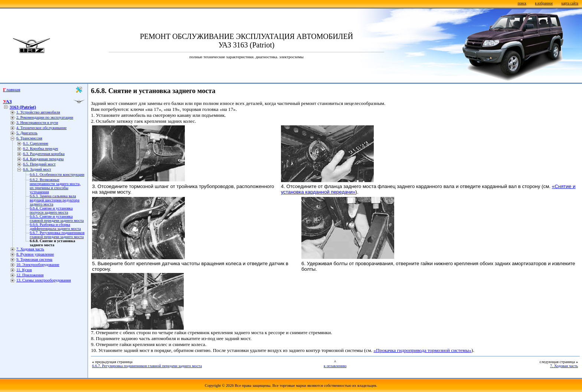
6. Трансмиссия (29, 138)
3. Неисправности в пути (37, 123)
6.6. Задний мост (37, 169)
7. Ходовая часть (30, 249)
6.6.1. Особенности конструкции (57, 174)
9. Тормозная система (34, 259)
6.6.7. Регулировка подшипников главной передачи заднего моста (57, 235)
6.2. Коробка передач (40, 149)
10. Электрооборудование (38, 265)
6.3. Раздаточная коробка (44, 154)
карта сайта (570, 3)
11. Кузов (24, 270)
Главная (12, 90)
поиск (522, 3)
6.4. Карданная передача (43, 159)
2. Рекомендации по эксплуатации (45, 117)
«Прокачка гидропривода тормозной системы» (422, 350)
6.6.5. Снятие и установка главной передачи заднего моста (57, 218)
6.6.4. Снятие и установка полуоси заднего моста (51, 210)
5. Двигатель (27, 133)
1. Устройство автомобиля (38, 112)
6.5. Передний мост (39, 164)
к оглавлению (335, 366)
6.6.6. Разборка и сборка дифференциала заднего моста (55, 227)
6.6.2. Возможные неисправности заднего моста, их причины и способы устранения (55, 186)
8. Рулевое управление (35, 254)
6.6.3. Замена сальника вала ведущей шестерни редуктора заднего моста (55, 200)
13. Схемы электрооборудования (44, 280)
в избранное (544, 3)
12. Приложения (30, 275)
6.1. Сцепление (36, 143)
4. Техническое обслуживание (41, 128)
